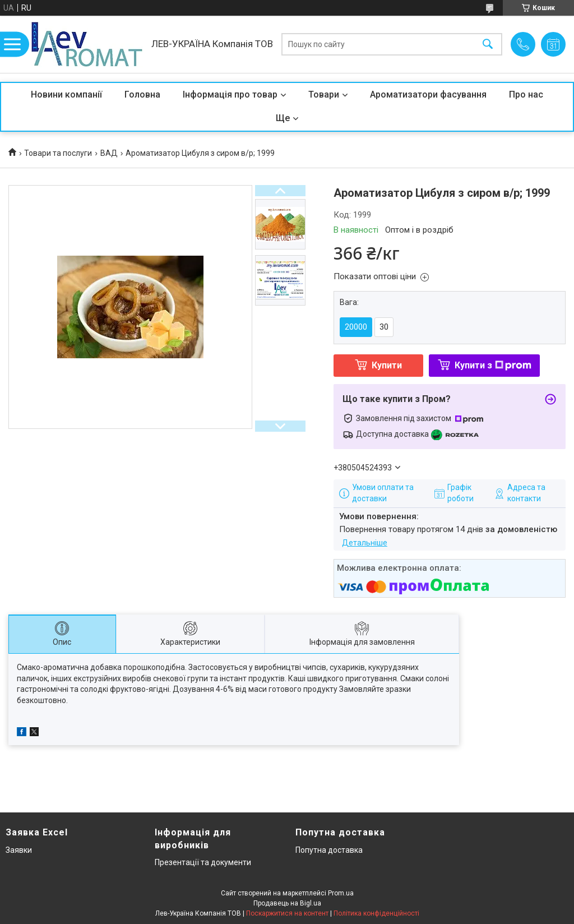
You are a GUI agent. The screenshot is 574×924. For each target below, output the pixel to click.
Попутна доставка (329, 850)
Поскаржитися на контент (287, 913)
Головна (142, 94)
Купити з (493, 365)
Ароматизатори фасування (428, 94)
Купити (387, 365)
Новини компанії (66, 94)
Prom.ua (341, 893)
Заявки (19, 850)
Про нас (526, 94)
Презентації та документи (203, 862)
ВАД (109, 153)
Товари (324, 94)
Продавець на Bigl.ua (287, 903)
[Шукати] (488, 45)
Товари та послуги (58, 153)
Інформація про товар (230, 94)
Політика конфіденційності (376, 913)
